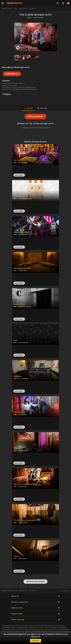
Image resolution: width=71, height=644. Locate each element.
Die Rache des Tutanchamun (27, 484)
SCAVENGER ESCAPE (24, 199)
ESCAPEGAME (22, 163)
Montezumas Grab (22, 268)
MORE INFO (11, 74)
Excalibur (18, 376)
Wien (16, 9)
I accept (36, 641)
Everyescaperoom (7, 9)
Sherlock (18, 448)
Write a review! (35, 116)
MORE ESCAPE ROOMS (35, 582)
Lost (16, 340)
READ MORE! (19, 211)
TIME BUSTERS (23, 271)
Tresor (16, 556)
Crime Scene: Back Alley (25, 520)
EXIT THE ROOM (23, 343)
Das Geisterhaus (21, 232)
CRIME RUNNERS (23, 523)
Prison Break (19, 196)
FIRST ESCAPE (38, 18)
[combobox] (63, 3)
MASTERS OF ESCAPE (25, 307)
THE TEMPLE (19, 412)
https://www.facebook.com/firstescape (22, 87)
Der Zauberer (20, 160)
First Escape (23, 9)
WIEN (29, 18)
